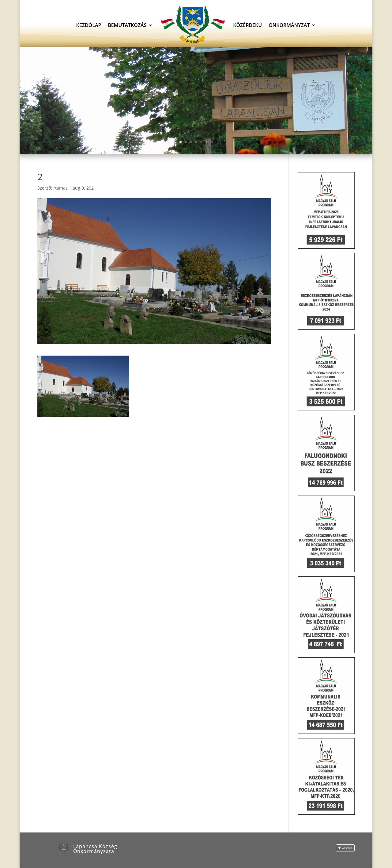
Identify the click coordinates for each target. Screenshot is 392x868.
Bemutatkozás (127, 25)
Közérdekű (247, 25)
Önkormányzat (289, 25)
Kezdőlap (89, 25)
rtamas (60, 188)
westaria (347, 848)
